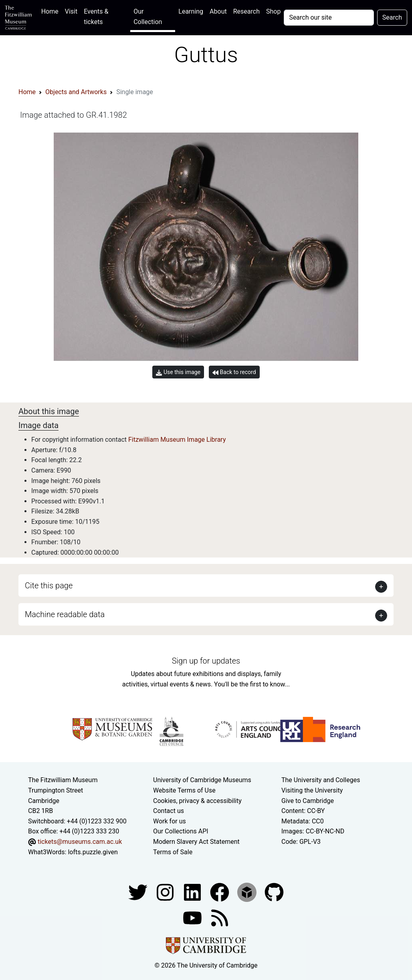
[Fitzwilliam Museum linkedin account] (220, 892)
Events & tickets (96, 17)
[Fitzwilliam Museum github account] (274, 892)
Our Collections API (181, 831)
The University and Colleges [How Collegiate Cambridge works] (321, 780)
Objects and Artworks (76, 92)
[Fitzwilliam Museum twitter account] (139, 892)
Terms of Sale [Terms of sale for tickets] (173, 852)
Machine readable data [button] (65, 614)
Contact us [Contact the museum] (169, 811)
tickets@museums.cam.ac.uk (80, 842)
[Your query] (329, 18)
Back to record (234, 372)
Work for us (170, 821)
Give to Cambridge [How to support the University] (308, 801)
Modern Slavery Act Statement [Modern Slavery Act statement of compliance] (196, 842)
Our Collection (148, 17)
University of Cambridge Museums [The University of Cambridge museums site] (202, 780)
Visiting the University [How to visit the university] (312, 790)
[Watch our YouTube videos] (193, 917)
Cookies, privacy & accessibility (197, 801)
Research (246, 11)
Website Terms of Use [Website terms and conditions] (184, 790)
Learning (191, 11)
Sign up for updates (206, 661)
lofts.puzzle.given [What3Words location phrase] (93, 852)
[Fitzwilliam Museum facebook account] (193, 892)
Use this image (178, 372)
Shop (273, 11)
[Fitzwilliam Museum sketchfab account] (248, 892)
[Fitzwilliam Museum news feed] (220, 917)
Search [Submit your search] (392, 17)
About (218, 11)
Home (51, 11)
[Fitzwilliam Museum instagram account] (166, 892)
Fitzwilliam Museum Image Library (177, 440)
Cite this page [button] (49, 586)
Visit (71, 11)
